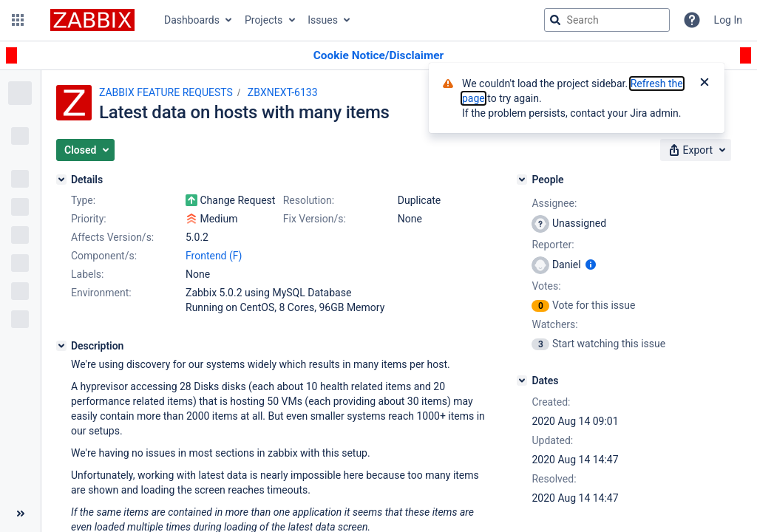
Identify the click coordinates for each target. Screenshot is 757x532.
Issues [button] (323, 20)
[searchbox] (607, 20)
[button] (18, 20)
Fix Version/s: (315, 219)
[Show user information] (591, 265)
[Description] (61, 346)
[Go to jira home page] (92, 20)
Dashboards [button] (192, 20)
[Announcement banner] (378, 56)
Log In (728, 20)
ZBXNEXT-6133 (283, 92)
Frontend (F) (214, 256)
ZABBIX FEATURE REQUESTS (166, 92)
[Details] (61, 180)
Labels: (87, 274)
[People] (522, 180)
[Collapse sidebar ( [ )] (20, 514)
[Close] (705, 83)
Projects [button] (264, 20)
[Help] (692, 20)
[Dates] (522, 381)
